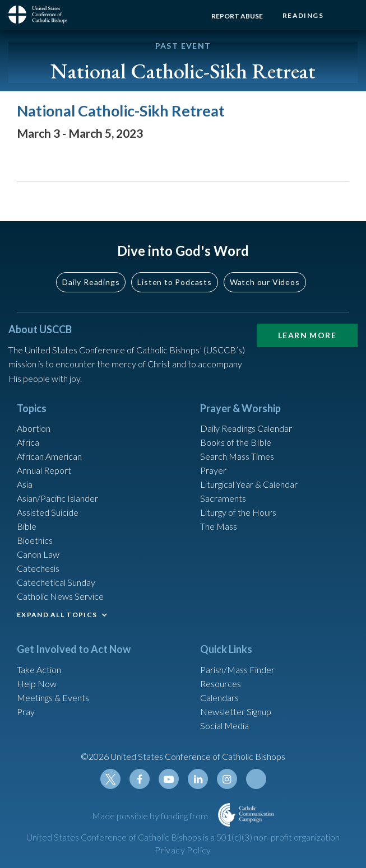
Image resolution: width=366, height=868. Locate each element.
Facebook (140, 779)
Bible (27, 526)
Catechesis (38, 568)
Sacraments (223, 498)
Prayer (213, 470)
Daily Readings (91, 282)
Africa (28, 442)
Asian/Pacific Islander (57, 498)
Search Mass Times (237, 456)
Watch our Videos (265, 282)
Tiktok (256, 779)
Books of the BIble (236, 442)
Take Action (39, 669)
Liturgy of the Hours (238, 512)
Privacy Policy (183, 850)
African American (49, 456)
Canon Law (38, 554)
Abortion (34, 428)
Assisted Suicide (48, 512)
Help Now (37, 683)
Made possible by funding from (151, 816)
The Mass (219, 526)
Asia (25, 484)
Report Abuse (237, 16)
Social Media (224, 725)
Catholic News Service (60, 596)
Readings (303, 15)
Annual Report (44, 470)
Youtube (169, 779)
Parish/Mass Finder (237, 669)
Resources (221, 683)
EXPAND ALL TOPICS (57, 615)
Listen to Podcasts (174, 282)
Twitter (110, 779)
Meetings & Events (53, 697)
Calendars (219, 697)
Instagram (227, 779)
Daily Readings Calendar (246, 428)
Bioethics (35, 540)
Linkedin (198, 779)
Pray (26, 711)
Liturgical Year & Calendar (249, 484)
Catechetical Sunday (56, 582)
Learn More (307, 335)
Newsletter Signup (236, 711)
